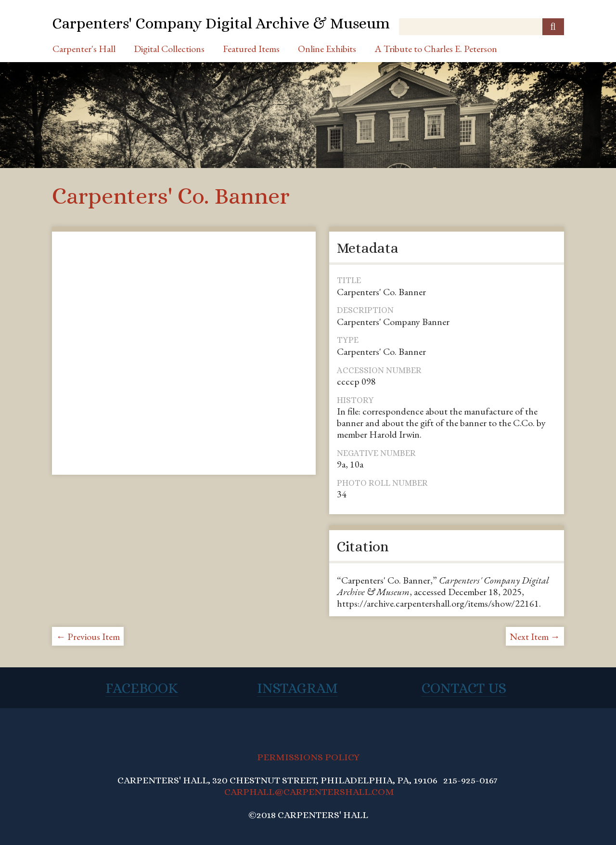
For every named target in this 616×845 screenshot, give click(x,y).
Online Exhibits (327, 49)
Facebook (142, 688)
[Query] (481, 27)
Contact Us (464, 688)
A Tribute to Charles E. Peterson (436, 49)
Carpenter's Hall (84, 49)
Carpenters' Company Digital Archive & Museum (221, 23)
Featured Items (251, 49)
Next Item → (535, 637)
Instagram (297, 688)
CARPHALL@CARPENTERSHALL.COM (309, 792)
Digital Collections (169, 49)
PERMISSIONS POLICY (308, 757)
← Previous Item (88, 637)
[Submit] (553, 27)
